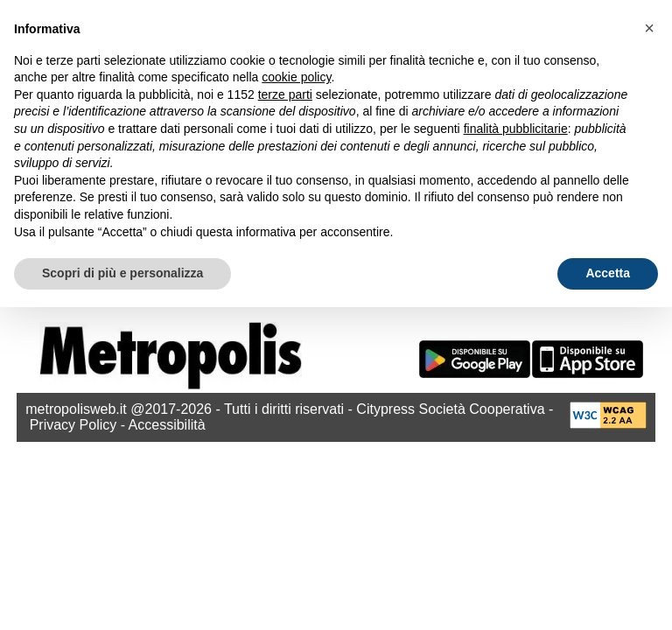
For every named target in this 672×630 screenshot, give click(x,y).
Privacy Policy (73, 425)
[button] (649, 28)
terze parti (285, 94)
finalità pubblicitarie (516, 129)
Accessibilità (167, 425)
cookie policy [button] (296, 77)
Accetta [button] (608, 273)
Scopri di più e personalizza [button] (122, 273)
